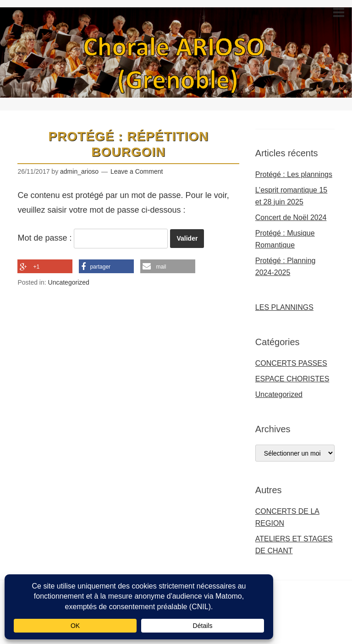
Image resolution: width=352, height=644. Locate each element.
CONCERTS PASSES (291, 363)
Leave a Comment (137, 171)
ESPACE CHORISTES (292, 379)
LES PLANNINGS (284, 307)
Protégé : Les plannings (294, 174)
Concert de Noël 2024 (291, 217)
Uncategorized (69, 282)
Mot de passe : (93, 238)
